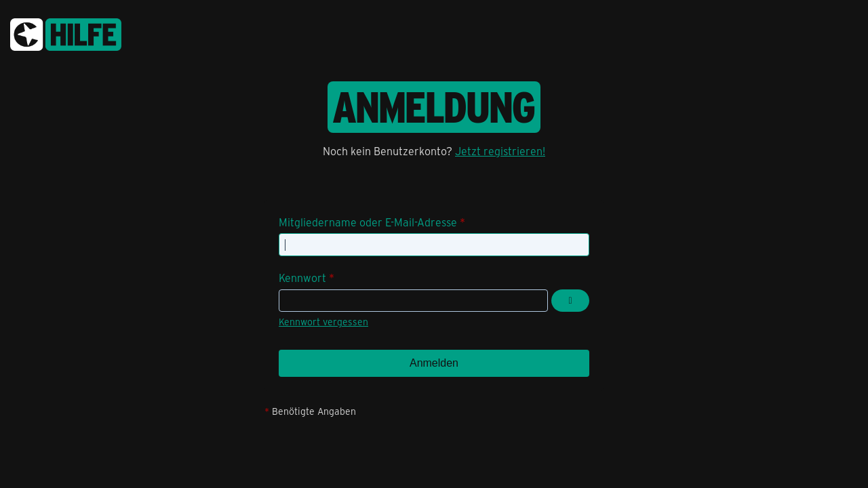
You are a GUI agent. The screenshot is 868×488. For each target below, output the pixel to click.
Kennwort (302, 278)
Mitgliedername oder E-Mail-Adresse (368, 222)
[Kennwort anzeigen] (570, 301)
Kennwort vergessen (323, 322)
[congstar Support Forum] (66, 32)
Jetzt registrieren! (500, 151)
